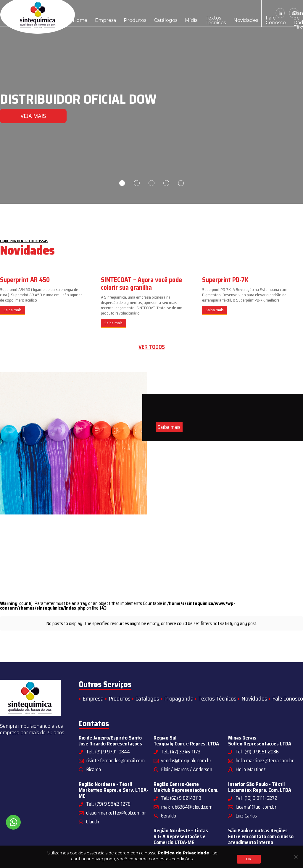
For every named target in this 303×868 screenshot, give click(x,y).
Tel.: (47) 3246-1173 (181, 752)
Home (78, 13)
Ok (249, 859)
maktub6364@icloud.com (187, 807)
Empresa (98, 13)
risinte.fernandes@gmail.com (115, 760)
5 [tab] (181, 183)
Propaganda (179, 698)
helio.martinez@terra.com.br (265, 760)
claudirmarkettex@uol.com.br (116, 813)
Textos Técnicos (183, 13)
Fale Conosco (228, 13)
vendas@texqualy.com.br (186, 760)
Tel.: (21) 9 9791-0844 (108, 752)
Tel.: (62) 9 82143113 (181, 798)
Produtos (120, 13)
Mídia (164, 13)
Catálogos (144, 13)
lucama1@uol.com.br (256, 807)
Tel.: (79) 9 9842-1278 (108, 804)
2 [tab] (137, 183)
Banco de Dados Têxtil (248, 13)
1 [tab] (122, 183)
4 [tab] (166, 183)
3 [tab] (151, 183)
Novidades (205, 13)
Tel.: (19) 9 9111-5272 (256, 798)
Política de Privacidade (183, 853)
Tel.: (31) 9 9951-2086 (257, 752)
